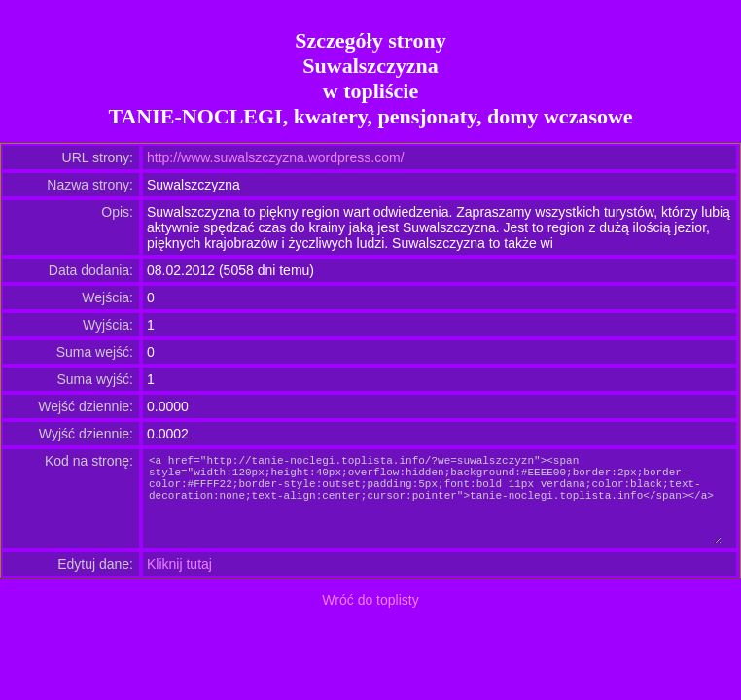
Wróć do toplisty (370, 600)
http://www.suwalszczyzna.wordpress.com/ (276, 157)
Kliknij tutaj (179, 564)
